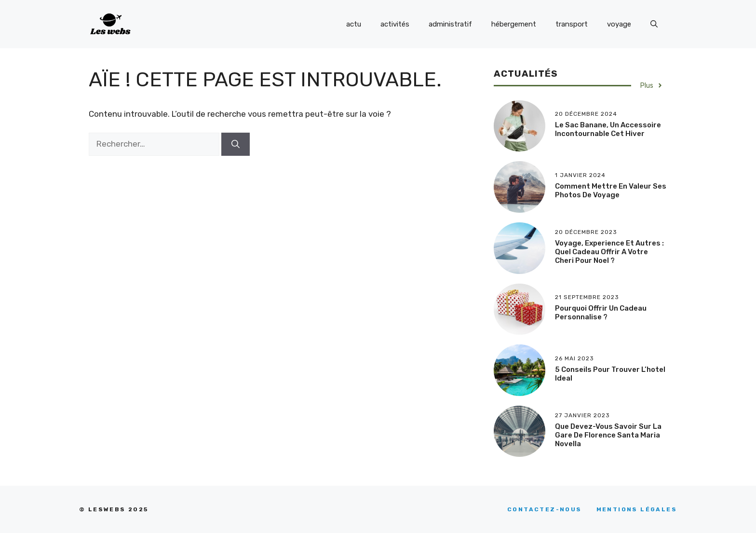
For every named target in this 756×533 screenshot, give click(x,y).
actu (354, 24)
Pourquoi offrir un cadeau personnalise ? (601, 313)
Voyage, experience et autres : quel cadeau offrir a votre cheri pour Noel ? (609, 252)
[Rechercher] (236, 144)
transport (572, 24)
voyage (619, 24)
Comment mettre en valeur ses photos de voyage (611, 191)
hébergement (514, 24)
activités (395, 24)
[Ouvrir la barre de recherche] (654, 24)
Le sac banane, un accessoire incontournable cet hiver (608, 129)
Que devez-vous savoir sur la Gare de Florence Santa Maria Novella (608, 435)
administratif (450, 24)
